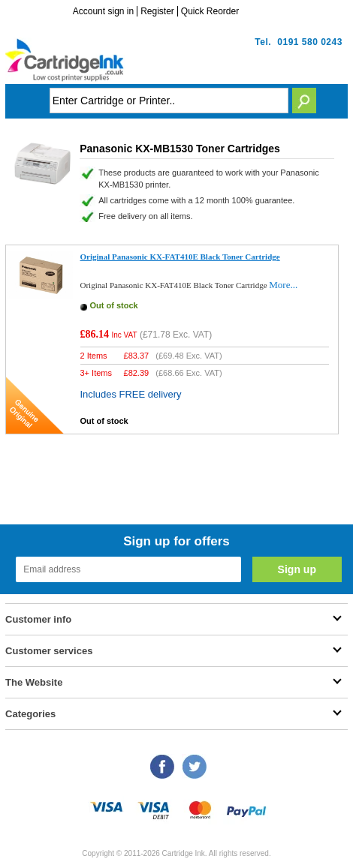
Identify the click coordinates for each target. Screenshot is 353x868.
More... (283, 285)
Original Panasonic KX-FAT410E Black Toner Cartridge (180, 257)
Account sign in (103, 11)
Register (157, 11)
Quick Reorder (210, 11)
